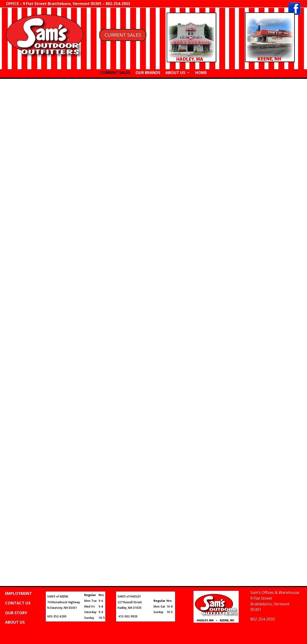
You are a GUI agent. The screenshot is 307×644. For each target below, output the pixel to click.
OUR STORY (16, 613)
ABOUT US (175, 73)
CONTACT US (18, 603)
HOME (201, 73)
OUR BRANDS (148, 73)
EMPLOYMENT (18, 593)
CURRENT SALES (123, 35)
